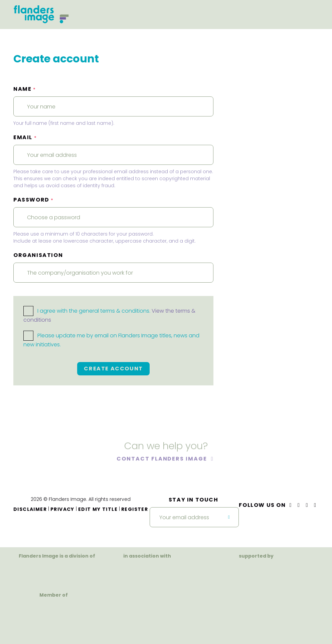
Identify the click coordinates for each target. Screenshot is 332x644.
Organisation (38, 255)
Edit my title (98, 509)
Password (34, 200)
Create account (113, 369)
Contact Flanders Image (162, 460)
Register (135, 509)
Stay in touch (194, 500)
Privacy (62, 509)
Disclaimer (30, 509)
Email (25, 137)
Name (25, 89)
